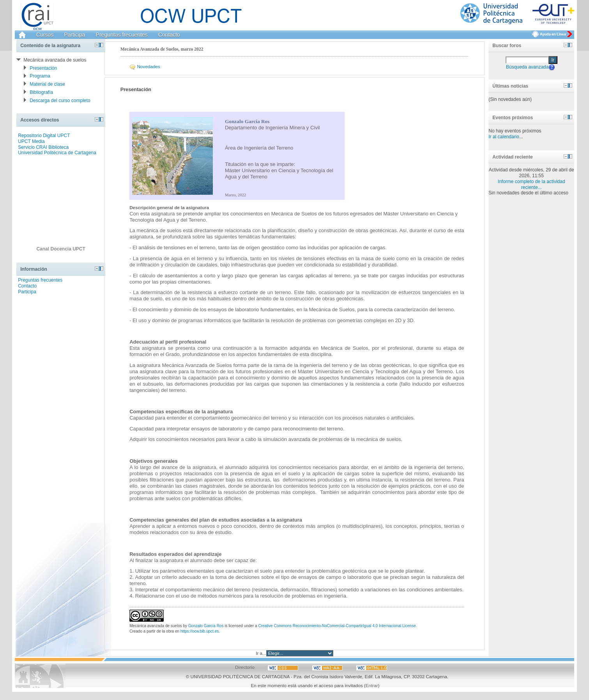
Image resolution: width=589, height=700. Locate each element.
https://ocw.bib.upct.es (200, 631)
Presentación (43, 68)
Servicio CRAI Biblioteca (43, 147)
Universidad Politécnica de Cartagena (57, 153)
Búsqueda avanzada (527, 67)
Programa (40, 76)
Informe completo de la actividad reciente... (532, 184)
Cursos (45, 35)
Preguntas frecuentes (122, 35)
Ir (553, 60)
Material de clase (47, 84)
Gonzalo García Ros (206, 626)
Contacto (169, 35)
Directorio (245, 667)
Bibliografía (41, 92)
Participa (74, 35)
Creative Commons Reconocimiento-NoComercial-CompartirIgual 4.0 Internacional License (337, 626)
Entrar (372, 685)
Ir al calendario (504, 137)
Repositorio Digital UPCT (44, 136)
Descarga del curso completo (60, 101)
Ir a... (261, 653)
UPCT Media (31, 141)
